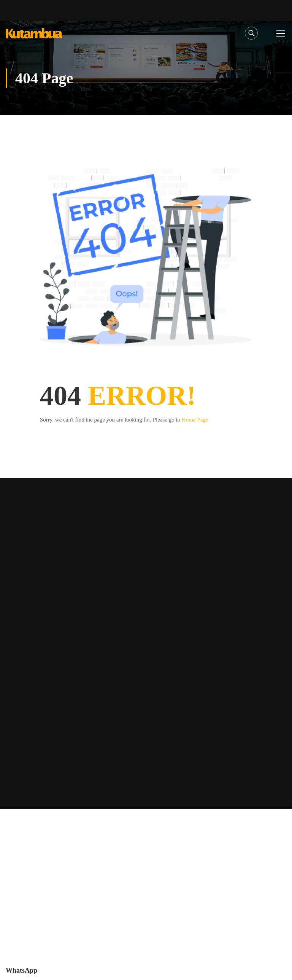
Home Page (195, 420)
